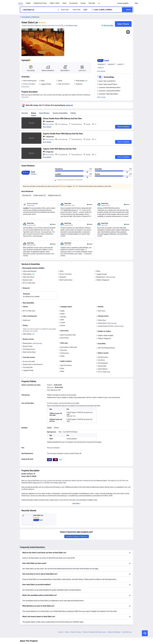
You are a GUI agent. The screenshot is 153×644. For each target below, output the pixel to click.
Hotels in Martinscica (114, 610)
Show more (25, 97)
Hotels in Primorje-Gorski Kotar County (94, 610)
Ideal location (65, 71)
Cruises (83, 3)
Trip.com (61, 610)
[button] (132, 3)
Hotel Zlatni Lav (30, 22)
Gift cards (92, 3)
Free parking (31, 71)
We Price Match (109, 25)
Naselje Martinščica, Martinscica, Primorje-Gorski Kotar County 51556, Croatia (45, 26)
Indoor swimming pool (30, 271)
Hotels (21, 3)
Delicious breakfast (48, 71)
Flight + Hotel (55, 3)
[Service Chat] (145, 633)
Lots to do (82, 71)
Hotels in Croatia (76, 610)
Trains (64, 3)
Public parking (27, 274)
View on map (101, 97)
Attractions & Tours (40, 3)
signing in (69, 105)
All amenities (25, 87)
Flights (28, 3)
